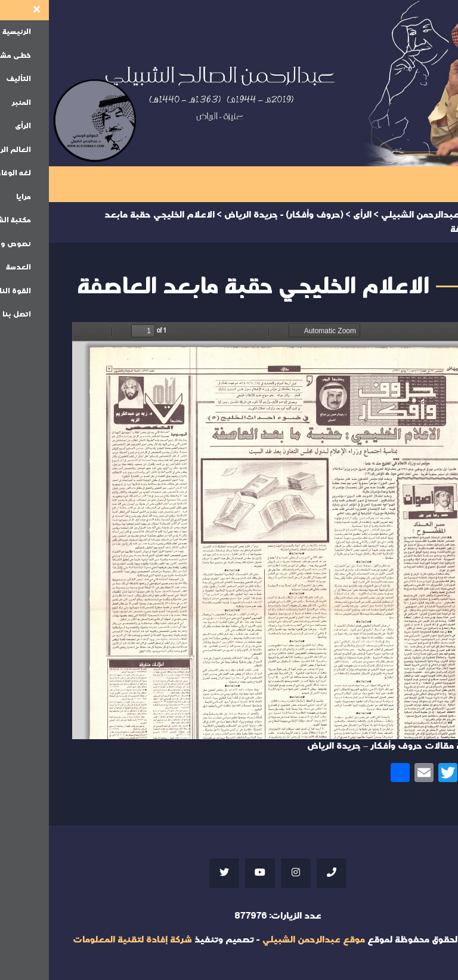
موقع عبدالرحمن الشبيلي (265, 940)
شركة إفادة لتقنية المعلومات (83, 940)
